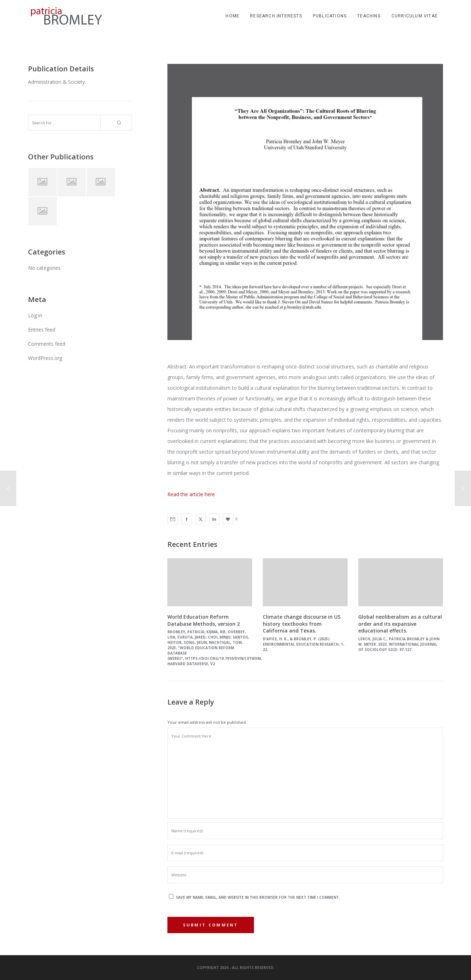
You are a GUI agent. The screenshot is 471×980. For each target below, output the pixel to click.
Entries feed (42, 330)
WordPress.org (45, 358)
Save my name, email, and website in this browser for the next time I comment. (258, 897)
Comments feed (47, 344)
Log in (35, 315)
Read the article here (191, 494)
